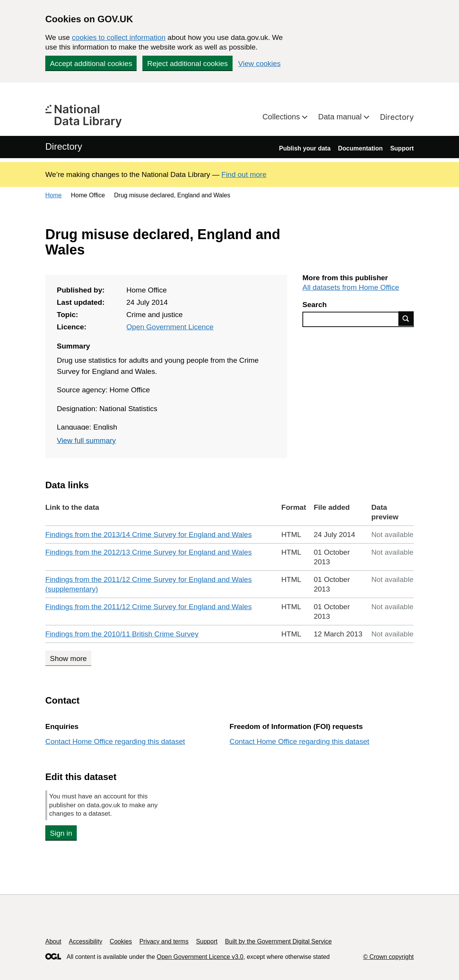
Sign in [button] (61, 833)
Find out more (244, 174)
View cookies (260, 64)
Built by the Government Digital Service (278, 941)
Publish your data (305, 148)
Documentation (360, 148)
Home (54, 195)
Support (402, 148)
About (53, 941)
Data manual (341, 117)
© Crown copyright (388, 957)
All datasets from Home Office (351, 287)
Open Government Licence (170, 327)
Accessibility (85, 941)
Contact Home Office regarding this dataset (115, 741)
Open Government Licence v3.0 (200, 957)
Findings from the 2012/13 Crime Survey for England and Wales (149, 552)
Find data (406, 319)
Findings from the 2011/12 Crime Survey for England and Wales (149, 607)
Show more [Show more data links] (68, 659)
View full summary (86, 440)
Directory (397, 117)
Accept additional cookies (91, 64)
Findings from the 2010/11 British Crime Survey (122, 634)
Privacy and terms (164, 941)
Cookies (121, 941)
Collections (282, 117)
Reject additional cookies (187, 64)
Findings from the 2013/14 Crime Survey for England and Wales (149, 535)
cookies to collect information (119, 37)
